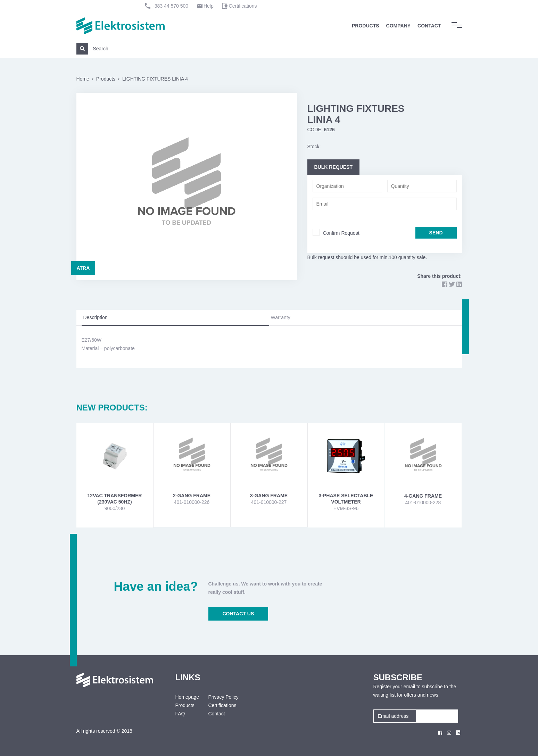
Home (83, 79)
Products (366, 26)
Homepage (187, 697)
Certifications (243, 6)
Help (209, 6)
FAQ (180, 714)
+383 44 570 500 (170, 6)
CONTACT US (238, 614)
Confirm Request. (342, 233)
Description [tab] (96, 317)
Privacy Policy (224, 697)
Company (399, 26)
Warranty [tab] (281, 317)
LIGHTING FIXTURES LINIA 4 (155, 79)
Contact (429, 26)
